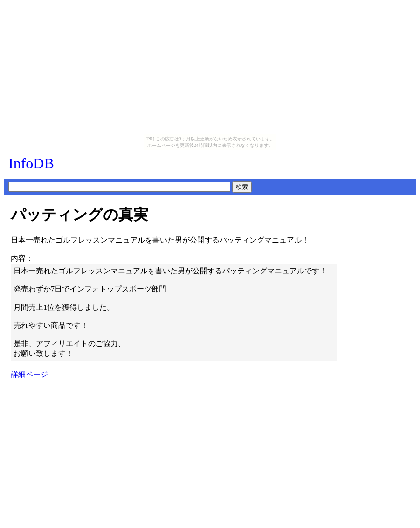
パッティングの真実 (79, 215)
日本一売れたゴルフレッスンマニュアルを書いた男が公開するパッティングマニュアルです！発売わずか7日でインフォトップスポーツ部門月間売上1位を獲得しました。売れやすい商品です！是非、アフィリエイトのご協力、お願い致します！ (170, 312)
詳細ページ (29, 374)
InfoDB (31, 163)
